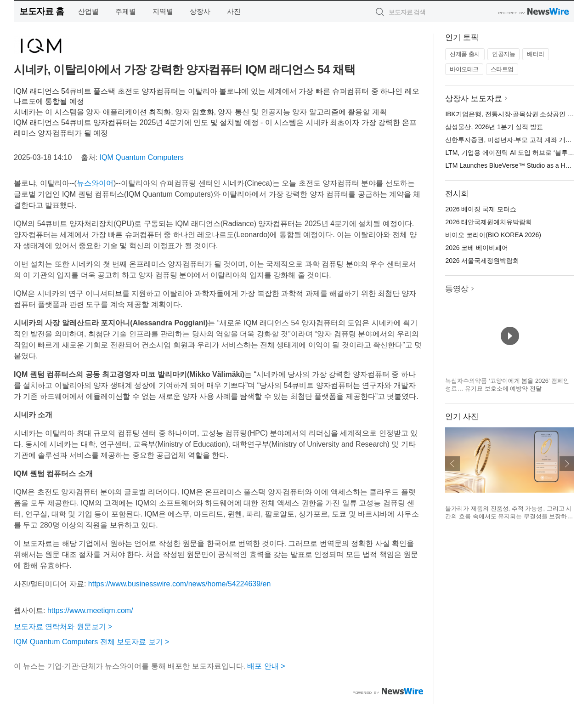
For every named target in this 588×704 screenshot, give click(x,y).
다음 (567, 464)
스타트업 (502, 69)
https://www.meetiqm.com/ (90, 610)
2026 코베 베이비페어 (477, 248)
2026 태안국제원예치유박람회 (489, 222)
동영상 (457, 289)
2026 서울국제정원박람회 (482, 261)
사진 (234, 11)
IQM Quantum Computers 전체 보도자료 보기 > (91, 642)
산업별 (88, 11)
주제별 (126, 11)
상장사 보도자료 (474, 99)
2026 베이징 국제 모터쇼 (481, 209)
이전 (452, 464)
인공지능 (503, 54)
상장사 (200, 11)
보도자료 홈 (42, 11)
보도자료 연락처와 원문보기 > (63, 627)
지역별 (163, 11)
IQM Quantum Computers (142, 157)
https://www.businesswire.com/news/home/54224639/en (180, 584)
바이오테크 (464, 69)
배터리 (536, 54)
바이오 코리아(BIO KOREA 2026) (493, 235)
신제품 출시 (465, 54)
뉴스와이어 (95, 183)
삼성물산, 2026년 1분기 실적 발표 (494, 127)
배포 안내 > (266, 666)
